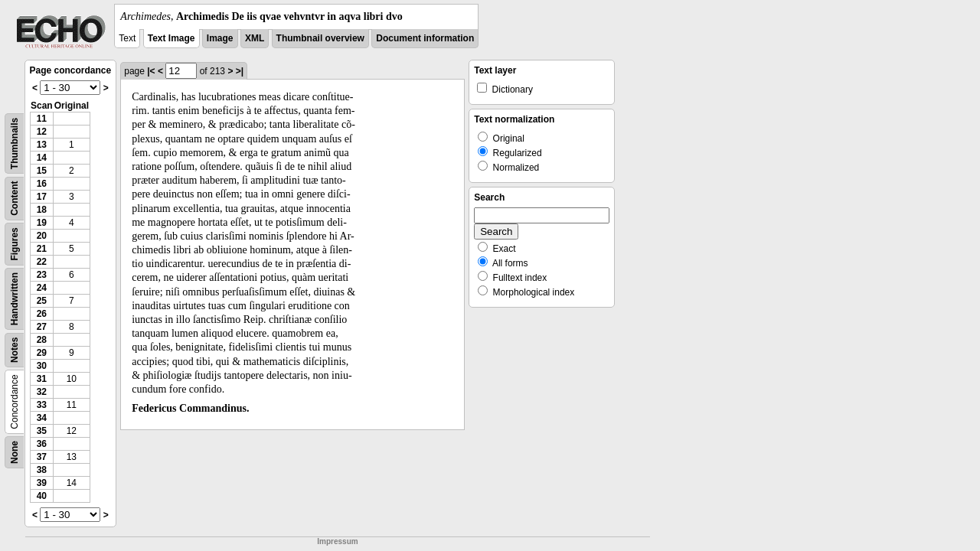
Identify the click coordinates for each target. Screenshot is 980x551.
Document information (425, 38)
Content (15, 199)
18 (42, 210)
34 (42, 418)
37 (42, 457)
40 (42, 496)
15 (42, 171)
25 (42, 301)
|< (151, 71)
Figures (15, 244)
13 (42, 145)
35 (42, 431)
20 (42, 236)
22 (42, 262)
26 (42, 314)
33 (42, 405)
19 (42, 223)
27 (42, 327)
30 (42, 366)
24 (42, 288)
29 (42, 353)
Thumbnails (15, 143)
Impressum (337, 541)
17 (42, 197)
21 (42, 249)
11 (42, 119)
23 (42, 275)
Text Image (171, 38)
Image (220, 38)
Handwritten (15, 299)
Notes (15, 350)
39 (42, 483)
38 (42, 470)
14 (42, 158)
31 (42, 379)
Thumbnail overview (320, 38)
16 (42, 184)
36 (42, 444)
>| (240, 71)
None (15, 452)
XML (255, 38)
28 (42, 340)
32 (42, 392)
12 (42, 132)
